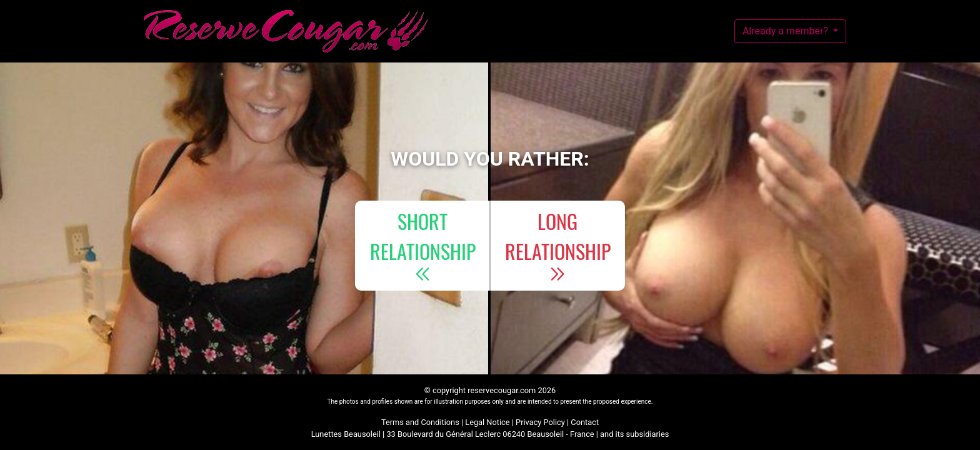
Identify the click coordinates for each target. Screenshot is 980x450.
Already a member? (787, 31)
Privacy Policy (540, 422)
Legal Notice (487, 422)
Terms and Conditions (420, 422)
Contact (585, 422)
